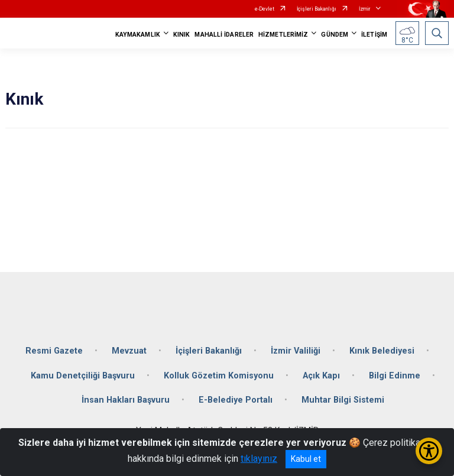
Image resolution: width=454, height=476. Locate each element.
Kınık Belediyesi (382, 351)
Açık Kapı (321, 376)
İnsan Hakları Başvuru (126, 400)
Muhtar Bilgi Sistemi (343, 400)
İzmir (365, 9)
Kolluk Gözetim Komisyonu (219, 376)
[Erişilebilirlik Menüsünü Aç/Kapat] (429, 451)
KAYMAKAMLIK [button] (138, 35)
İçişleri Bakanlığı (317, 9)
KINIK (182, 35)
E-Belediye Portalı (236, 400)
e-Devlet (265, 9)
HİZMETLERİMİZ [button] (283, 35)
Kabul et (306, 459)
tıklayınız (259, 459)
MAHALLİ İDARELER (224, 35)
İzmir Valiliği (296, 351)
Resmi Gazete (54, 351)
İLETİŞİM (374, 35)
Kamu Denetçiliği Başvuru (83, 376)
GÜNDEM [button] (335, 35)
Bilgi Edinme (395, 376)
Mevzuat (129, 351)
